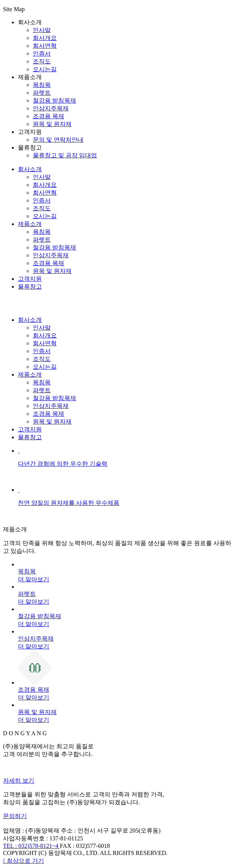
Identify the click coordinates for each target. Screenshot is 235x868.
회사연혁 (45, 46)
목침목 (42, 85)
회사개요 (45, 38)
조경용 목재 (48, 116)
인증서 (42, 54)
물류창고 (30, 287)
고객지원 (30, 279)
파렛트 (42, 93)
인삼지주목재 (51, 108)
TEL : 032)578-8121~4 (31, 846)
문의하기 (15, 816)
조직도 (42, 61)
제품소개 (30, 224)
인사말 (42, 30)
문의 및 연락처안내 (58, 140)
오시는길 (45, 69)
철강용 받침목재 (54, 100)
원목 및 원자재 (52, 124)
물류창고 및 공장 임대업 (65, 155)
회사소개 (30, 169)
